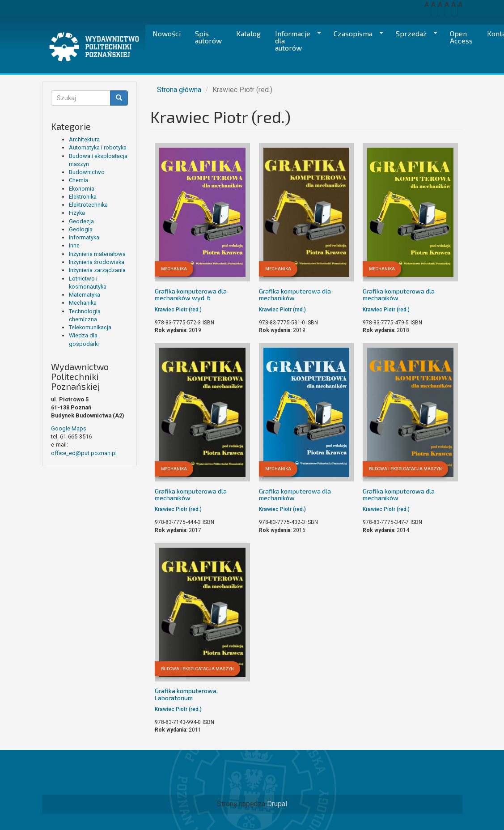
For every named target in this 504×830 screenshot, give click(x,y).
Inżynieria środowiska (97, 262)
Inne (74, 245)
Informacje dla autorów (294, 40)
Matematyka (85, 295)
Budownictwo (87, 172)
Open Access (461, 37)
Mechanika (83, 303)
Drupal (277, 804)
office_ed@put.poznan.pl (84, 453)
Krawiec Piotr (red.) (178, 310)
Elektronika (83, 197)
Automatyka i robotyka (98, 147)
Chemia (78, 180)
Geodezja (81, 221)
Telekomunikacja (90, 327)
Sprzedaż (413, 34)
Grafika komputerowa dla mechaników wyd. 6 (191, 294)
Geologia (81, 229)
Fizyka (77, 213)
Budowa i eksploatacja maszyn (405, 469)
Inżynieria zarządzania (97, 270)
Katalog (248, 33)
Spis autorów (208, 37)
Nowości (167, 33)
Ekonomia (82, 189)
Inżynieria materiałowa (97, 254)
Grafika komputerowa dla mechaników (295, 294)
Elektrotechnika (88, 205)
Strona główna (179, 90)
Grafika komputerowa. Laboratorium (186, 694)
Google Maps (69, 428)
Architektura (84, 139)
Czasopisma (355, 34)
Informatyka (84, 237)
